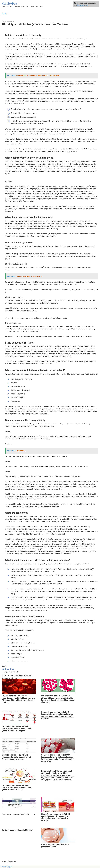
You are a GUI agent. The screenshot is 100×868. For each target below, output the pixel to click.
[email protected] (83, 5)
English (5, 14)
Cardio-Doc (10, 4)
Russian (3, 867)
